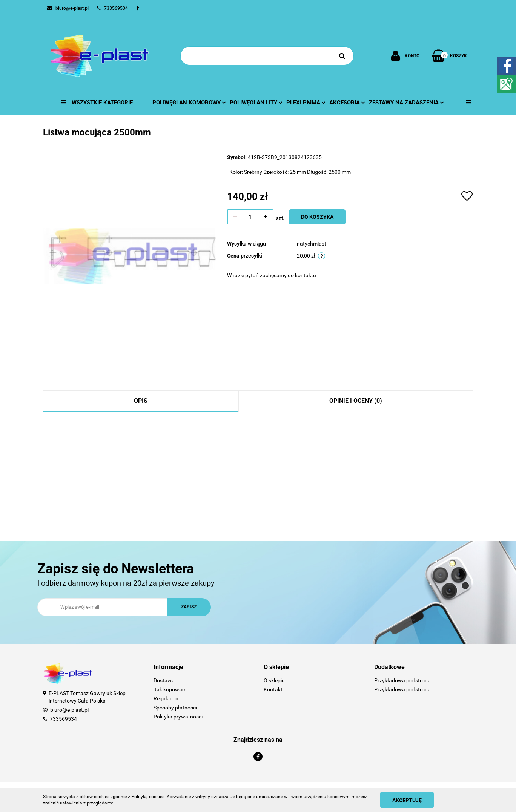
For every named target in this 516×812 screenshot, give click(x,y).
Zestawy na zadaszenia (406, 103)
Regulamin (166, 698)
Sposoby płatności (175, 708)
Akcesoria (347, 103)
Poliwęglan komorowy (189, 103)
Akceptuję (407, 800)
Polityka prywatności (178, 717)
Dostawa (164, 680)
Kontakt (273, 689)
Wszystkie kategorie (97, 103)
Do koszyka (317, 217)
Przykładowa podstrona (402, 680)
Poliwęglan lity (256, 103)
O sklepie (274, 680)
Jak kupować (169, 689)
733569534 (63, 719)
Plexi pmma (306, 103)
